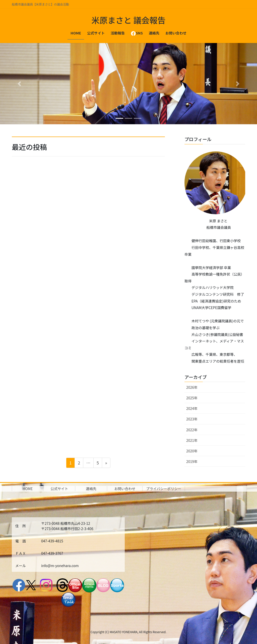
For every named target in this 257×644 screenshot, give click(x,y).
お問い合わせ (125, 489)
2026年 (192, 387)
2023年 (192, 419)
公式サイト (59, 489)
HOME (28, 489)
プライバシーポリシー (164, 489)
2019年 (192, 461)
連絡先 (91, 489)
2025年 (192, 398)
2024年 (192, 408)
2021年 (192, 440)
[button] (19, 84)
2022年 (192, 430)
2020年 (192, 451)
